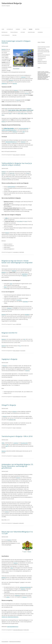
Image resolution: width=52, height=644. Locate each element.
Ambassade (15, 523)
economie (19, 300)
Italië (44, 76)
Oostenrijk (46, 77)
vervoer (8, 178)
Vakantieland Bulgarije (12, 3)
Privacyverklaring (5, 642)
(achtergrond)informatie (25, 587)
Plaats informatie (6, 35)
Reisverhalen (4, 32)
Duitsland (46, 75)
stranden (4, 173)
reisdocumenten (11, 187)
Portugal (40, 78)
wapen (25, 552)
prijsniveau (25, 302)
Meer (5, 287)
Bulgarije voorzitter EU (9, 333)
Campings (18, 29)
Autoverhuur (10, 29)
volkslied (7, 512)
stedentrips (4, 83)
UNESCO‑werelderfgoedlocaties (9, 130)
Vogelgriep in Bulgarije (9, 359)
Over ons (14, 35)
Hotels (24, 29)
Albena (26, 113)
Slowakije (40, 79)
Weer (14, 428)
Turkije (47, 79)
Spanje (44, 79)
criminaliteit (16, 252)
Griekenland (45, 75)
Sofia (19, 113)
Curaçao (44, 74)
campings (16, 443)
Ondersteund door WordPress (15, 642)
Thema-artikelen (14, 32)
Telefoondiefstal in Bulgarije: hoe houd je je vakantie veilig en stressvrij (17, 164)
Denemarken (41, 75)
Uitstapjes (23, 32)
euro (14, 324)
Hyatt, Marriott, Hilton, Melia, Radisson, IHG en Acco (21, 110)
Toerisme (23, 77)
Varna (26, 221)
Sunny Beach (20, 221)
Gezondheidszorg (17, 397)
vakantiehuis (25, 274)
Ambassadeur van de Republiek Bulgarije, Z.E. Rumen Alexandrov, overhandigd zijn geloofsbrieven (17, 466)
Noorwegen (40, 77)
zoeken (8, 597)
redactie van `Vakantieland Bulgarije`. (10, 617)
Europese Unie (24, 443)
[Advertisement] (26, 18)
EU (25, 339)
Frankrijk (40, 75)
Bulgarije (18, 69)
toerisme (15, 83)
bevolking (27, 314)
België (45, 73)
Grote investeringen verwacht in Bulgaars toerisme (16, 42)
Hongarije (40, 76)
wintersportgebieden (24, 128)
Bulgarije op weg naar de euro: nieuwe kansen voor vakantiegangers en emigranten (17, 262)
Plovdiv (22, 113)
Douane (14, 69)
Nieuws (31, 29)
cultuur (14, 175)
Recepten (37, 29)
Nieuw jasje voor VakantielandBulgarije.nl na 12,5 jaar (17, 533)
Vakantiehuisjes (31, 32)
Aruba (42, 73)
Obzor (3, 115)
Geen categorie (16, 155)
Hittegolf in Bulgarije (9, 405)
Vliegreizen (40, 32)
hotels (10, 113)
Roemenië (44, 78)
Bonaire (48, 73)
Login (39, 67)
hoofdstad (11, 420)
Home (3, 29)
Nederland (47, 76)
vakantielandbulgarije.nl (11, 142)
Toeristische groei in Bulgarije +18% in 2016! (17, 436)
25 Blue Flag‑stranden (9, 128)
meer (6, 109)
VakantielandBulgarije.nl (13, 627)
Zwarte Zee (12, 173)
